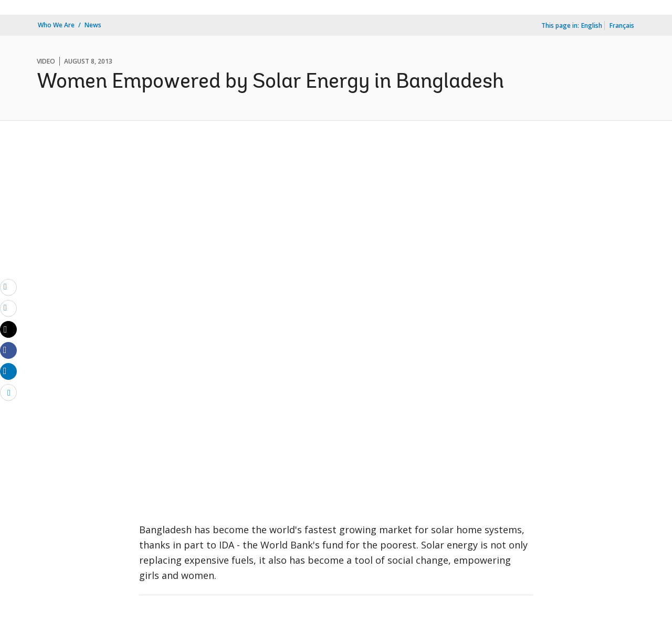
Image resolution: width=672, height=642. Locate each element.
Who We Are (56, 25)
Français (622, 25)
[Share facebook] (8, 350)
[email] (8, 287)
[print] (8, 308)
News (93, 25)
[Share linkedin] (8, 371)
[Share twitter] (8, 329)
